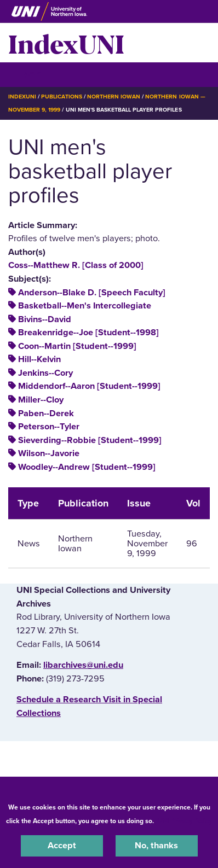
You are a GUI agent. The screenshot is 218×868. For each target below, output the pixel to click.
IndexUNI (66, 43)
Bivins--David (45, 319)
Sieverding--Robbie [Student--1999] (90, 440)
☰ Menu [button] (28, 74)
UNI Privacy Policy (185, 821)
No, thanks (156, 846)
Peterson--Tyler (49, 427)
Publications (61, 97)
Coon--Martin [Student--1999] (77, 346)
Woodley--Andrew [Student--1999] (87, 467)
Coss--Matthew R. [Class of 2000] (76, 265)
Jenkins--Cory (45, 373)
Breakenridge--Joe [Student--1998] (88, 333)
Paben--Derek (46, 413)
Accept (62, 846)
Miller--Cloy (41, 400)
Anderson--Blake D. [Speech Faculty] (92, 293)
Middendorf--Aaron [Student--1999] (89, 386)
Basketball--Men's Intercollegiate (85, 306)
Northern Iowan (114, 97)
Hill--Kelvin (39, 359)
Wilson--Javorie (49, 453)
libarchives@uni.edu (83, 665)
